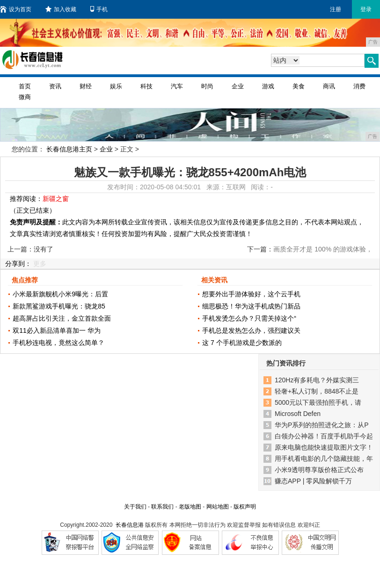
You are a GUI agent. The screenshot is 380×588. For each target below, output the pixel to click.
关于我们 (135, 507)
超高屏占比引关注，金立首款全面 (62, 318)
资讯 (55, 86)
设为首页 (16, 9)
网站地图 (218, 507)
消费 (359, 86)
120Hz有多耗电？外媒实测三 (317, 380)
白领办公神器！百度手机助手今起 (324, 436)
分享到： (18, 264)
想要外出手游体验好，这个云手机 (251, 294)
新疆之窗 (56, 199)
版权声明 (245, 507)
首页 (25, 86)
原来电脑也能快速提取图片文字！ (324, 447)
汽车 (177, 86)
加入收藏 (61, 9)
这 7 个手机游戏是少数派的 (242, 343)
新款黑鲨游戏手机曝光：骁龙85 (59, 306)
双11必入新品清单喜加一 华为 (56, 330)
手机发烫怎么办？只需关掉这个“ (249, 318)
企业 (238, 86)
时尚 (207, 86)
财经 (86, 86)
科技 (146, 86)
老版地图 (190, 507)
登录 (366, 9)
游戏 (268, 86)
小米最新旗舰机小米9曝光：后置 (60, 294)
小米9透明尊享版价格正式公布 (319, 470)
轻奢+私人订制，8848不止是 (317, 391)
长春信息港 (130, 525)
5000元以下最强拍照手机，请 (318, 402)
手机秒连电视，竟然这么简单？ (58, 343)
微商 (25, 97)
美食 (299, 86)
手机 (99, 9)
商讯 (329, 86)
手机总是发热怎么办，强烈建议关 (251, 330)
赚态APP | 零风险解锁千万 (313, 481)
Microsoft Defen (298, 414)
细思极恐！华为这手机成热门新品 (251, 306)
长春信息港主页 (69, 149)
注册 (336, 9)
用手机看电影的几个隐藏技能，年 (324, 459)
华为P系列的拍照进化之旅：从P (322, 425)
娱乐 (116, 86)
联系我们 (162, 507)
